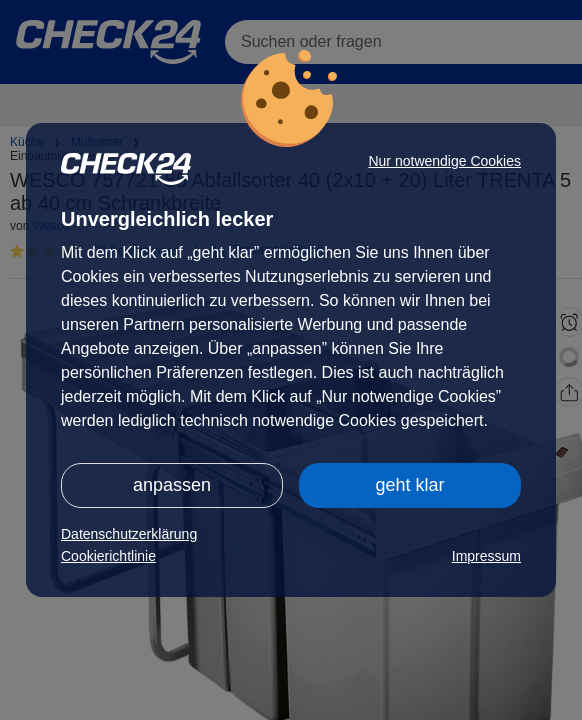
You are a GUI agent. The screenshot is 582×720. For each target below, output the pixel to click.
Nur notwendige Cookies (444, 161)
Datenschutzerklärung (129, 534)
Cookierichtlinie (108, 556)
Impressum (486, 556)
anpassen (172, 485)
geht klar (409, 485)
